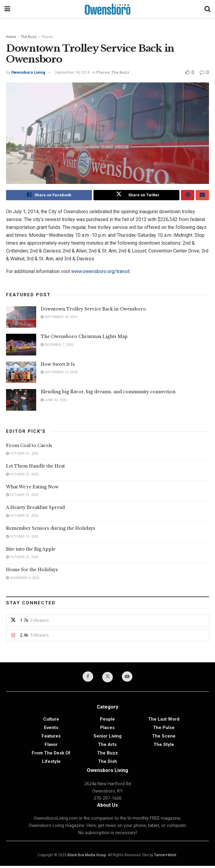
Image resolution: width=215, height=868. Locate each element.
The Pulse (164, 730)
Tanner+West (165, 857)
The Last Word (164, 721)
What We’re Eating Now (32, 488)
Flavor (51, 747)
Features (51, 738)
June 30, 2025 (54, 401)
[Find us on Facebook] (87, 678)
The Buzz (29, 37)
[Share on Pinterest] (188, 196)
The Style (164, 747)
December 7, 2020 (57, 346)
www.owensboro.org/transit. (101, 273)
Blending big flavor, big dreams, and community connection (108, 393)
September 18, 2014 (72, 72)
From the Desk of (51, 755)
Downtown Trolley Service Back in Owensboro (93, 310)
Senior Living (107, 738)
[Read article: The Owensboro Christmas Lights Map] (21, 346)
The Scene (164, 738)
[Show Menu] (7, 9)
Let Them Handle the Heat (35, 468)
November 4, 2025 (23, 579)
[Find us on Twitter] (108, 679)
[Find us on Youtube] (128, 678)
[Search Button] (207, 9)
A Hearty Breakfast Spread (35, 509)
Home (11, 37)
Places (47, 37)
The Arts (107, 747)
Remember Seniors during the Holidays (51, 530)
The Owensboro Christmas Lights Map (84, 338)
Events (51, 730)
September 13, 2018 (59, 374)
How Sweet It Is (58, 365)
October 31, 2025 (22, 455)
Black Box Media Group (87, 857)
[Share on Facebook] (49, 196)
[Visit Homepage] (107, 9)
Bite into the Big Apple (31, 550)
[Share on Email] (202, 196)
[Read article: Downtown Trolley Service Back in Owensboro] (21, 318)
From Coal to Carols (29, 447)
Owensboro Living (28, 72)
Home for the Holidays (32, 571)
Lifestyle (51, 764)
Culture (51, 721)
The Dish (107, 764)
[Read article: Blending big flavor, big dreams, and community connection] (21, 401)
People (107, 721)
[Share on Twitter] (136, 196)
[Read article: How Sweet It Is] (21, 374)
